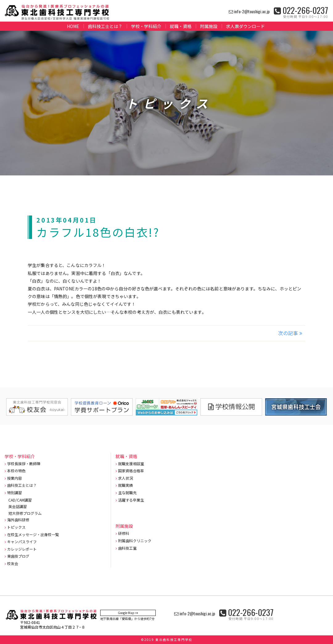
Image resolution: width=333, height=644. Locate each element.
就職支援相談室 (131, 464)
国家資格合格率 (131, 471)
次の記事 (288, 333)
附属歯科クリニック (135, 541)
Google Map (128, 613)
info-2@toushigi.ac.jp (249, 11)
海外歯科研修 (18, 520)
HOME (73, 26)
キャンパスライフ (22, 541)
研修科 (124, 533)
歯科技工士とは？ (105, 26)
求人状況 (125, 478)
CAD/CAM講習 (20, 500)
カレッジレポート (22, 549)
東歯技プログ (18, 556)
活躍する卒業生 (131, 500)
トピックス (16, 527)
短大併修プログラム (25, 513)
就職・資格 (181, 26)
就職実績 (125, 485)
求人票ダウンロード (245, 26)
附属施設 (209, 26)
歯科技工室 (127, 548)
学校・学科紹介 (146, 26)
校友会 (13, 563)
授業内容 (14, 478)
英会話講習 (18, 506)
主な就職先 (127, 492)
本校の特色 (16, 471)
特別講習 (14, 492)
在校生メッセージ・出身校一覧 (33, 534)
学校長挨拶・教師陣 (24, 464)
